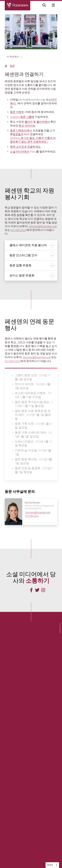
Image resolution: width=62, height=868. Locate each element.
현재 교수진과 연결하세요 (25, 147)
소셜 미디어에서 (20, 152)
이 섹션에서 (13, 57)
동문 (12, 66)
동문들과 (18, 134)
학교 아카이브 (27, 126)
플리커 (29, 122)
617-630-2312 (18, 230)
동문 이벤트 (17, 112)
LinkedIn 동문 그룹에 (22, 117)
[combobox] (52, 865)
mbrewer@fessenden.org (43, 226)
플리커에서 (43, 122)
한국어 (50, 865)
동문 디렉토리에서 (21, 130)
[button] (44, 5)
